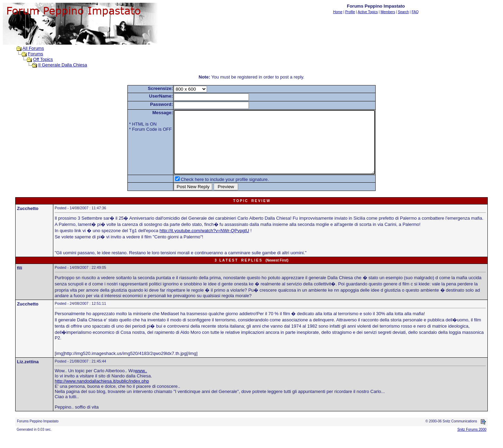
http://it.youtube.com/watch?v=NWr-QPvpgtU (204, 243)
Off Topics (43, 59)
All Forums (33, 48)
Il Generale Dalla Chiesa (63, 65)
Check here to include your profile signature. (213, 192)
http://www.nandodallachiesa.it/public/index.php (102, 394)
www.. (141, 383)
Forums (36, 54)
